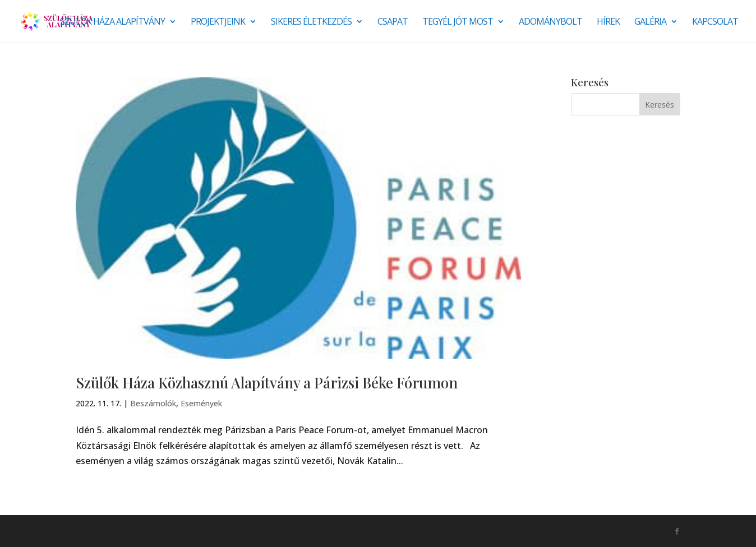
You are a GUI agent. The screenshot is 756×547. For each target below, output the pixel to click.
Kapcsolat (715, 22)
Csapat (393, 22)
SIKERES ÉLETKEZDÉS (311, 22)
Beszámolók (153, 403)
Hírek (608, 22)
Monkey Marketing (136, 531)
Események (201, 403)
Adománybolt (550, 22)
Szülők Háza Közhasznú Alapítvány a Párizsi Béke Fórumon (267, 383)
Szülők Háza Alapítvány (112, 22)
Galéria (650, 22)
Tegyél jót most (458, 22)
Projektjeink (218, 22)
